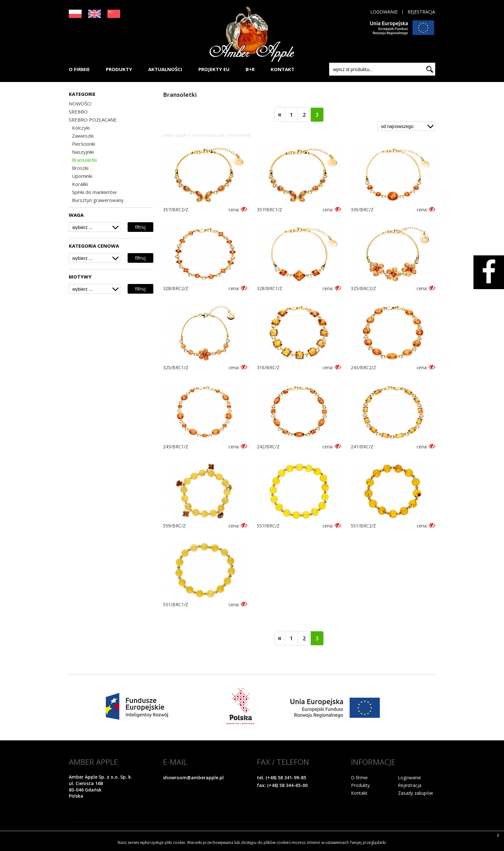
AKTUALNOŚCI (165, 69)
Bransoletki (84, 160)
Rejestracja (421, 12)
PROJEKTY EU (214, 69)
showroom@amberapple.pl (193, 778)
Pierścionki (84, 144)
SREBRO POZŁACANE (93, 120)
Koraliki (80, 184)
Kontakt (359, 793)
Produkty (360, 785)
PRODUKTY (119, 69)
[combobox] (94, 227)
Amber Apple (175, 135)
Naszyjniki (83, 152)
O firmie (359, 778)
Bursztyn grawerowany (98, 200)
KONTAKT (283, 69)
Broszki (80, 168)
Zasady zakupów (415, 793)
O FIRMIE (79, 69)
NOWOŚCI (80, 104)
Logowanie (384, 12)
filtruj (140, 227)
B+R (250, 69)
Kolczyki (81, 128)
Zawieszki (83, 136)
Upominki (82, 176)
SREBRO (78, 112)
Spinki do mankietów (94, 192)
